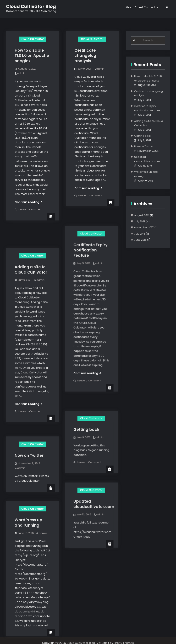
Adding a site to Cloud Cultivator (31, 246)
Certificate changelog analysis (85, 56)
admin (21, 73)
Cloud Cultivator (33, 39)
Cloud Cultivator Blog (31, 7)
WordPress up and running (28, 489)
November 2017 (144, 227)
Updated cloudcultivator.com (95, 470)
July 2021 (140, 221)
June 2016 (140, 240)
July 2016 (140, 234)
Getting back (87, 398)
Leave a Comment (31, 209)
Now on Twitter (29, 425)
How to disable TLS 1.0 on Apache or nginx (32, 56)
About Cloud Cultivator (142, 7)
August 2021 (142, 215)
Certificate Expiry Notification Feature (91, 234)
